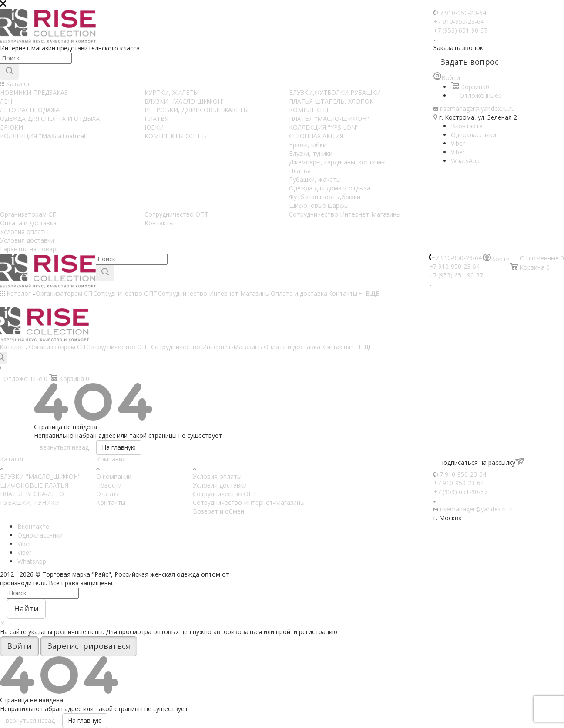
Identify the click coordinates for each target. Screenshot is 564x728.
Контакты (111, 503)
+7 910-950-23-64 (461, 13)
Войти (19, 646)
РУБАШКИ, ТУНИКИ (30, 503)
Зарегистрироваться (89, 646)
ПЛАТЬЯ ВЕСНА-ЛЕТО (32, 494)
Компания (111, 459)
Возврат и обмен (218, 511)
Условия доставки (220, 485)
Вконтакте (467, 126)
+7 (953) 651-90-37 (460, 30)
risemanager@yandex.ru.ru (477, 109)
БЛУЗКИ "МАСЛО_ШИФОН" (40, 476)
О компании (114, 476)
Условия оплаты (217, 476)
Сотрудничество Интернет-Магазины (249, 503)
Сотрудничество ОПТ (225, 494)
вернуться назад (64, 447)
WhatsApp (465, 161)
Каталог (12, 459)
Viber (458, 143)
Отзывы (108, 494)
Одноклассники (473, 135)
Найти (26, 608)
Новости (109, 485)
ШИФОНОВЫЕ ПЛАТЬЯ (34, 485)
